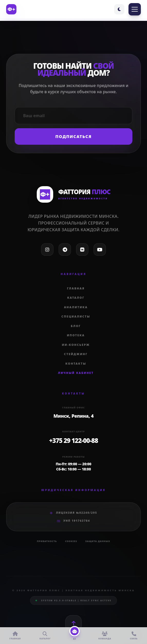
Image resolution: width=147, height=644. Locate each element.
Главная (76, 288)
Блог (76, 326)
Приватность (47, 541)
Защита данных (98, 541)
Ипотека (76, 335)
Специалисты (76, 316)
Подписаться (73, 136)
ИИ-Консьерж (76, 345)
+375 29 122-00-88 (73, 440)
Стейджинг (76, 354)
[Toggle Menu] (135, 9)
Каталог (76, 298)
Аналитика (76, 307)
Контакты (76, 363)
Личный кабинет (76, 373)
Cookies (71, 541)
